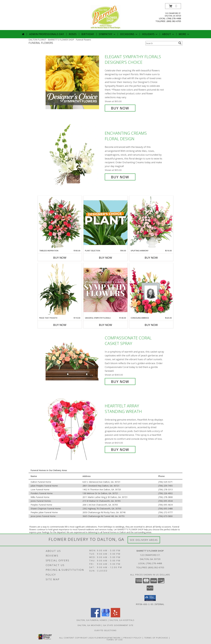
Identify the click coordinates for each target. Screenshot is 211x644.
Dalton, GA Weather (89, 625)
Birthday (88, 34)
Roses (73, 34)
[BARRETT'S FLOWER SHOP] (105, 17)
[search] (180, 43)
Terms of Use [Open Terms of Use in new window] (115, 639)
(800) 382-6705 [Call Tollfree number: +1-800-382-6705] (156, 567)
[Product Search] (161, 43)
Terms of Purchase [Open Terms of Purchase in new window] (156, 638)
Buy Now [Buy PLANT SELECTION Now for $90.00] (105, 258)
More (184, 34)
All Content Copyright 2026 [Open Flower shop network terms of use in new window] (76, 638)
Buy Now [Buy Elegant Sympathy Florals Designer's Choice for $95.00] (120, 108)
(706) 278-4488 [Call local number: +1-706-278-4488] (174, 18)
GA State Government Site (118, 625)
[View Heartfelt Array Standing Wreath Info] (74, 428)
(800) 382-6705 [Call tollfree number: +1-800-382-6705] (174, 21)
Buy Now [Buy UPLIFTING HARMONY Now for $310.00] (151, 258)
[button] (173, 6)
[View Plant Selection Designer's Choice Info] (105, 223)
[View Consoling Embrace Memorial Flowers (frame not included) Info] (151, 290)
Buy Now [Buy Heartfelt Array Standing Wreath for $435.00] (120, 449)
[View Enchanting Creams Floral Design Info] (74, 155)
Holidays (150, 34)
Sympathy (107, 34)
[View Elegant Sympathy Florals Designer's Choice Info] (74, 82)
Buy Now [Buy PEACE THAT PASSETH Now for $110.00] (60, 325)
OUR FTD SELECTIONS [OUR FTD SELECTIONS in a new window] (105, 630)
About (168, 34)
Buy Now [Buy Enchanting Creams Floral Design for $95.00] (120, 177)
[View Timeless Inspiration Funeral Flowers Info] (60, 223)
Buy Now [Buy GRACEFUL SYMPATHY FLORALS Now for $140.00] (105, 325)
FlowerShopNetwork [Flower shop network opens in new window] (108, 638)
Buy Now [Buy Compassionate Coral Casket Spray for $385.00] (120, 381)
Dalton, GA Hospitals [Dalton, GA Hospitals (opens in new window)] (122, 620)
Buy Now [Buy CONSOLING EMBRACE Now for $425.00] (151, 325)
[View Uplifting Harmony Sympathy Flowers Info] (151, 223)
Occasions (129, 34)
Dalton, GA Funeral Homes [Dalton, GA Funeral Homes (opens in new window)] (92, 620)
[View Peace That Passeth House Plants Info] (60, 290)
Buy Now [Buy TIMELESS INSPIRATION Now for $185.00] (60, 258)
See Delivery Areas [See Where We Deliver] (144, 540)
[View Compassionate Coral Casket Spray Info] (74, 360)
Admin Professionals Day (47, 34)
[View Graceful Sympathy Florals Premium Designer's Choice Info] (105, 290)
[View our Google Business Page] (105, 616)
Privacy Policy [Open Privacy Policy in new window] (133, 638)
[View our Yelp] (115, 616)
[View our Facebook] (96, 616)
